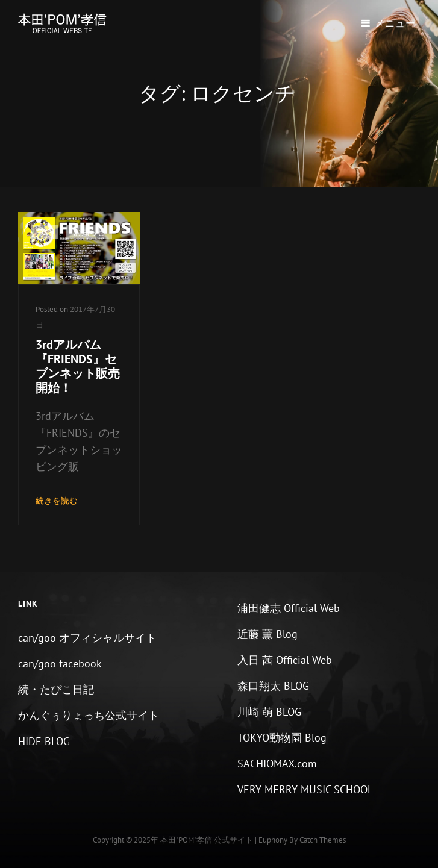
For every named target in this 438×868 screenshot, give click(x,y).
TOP (45, 232)
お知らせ (89, 232)
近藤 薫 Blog (267, 634)
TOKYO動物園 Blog (282, 738)
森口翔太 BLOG (273, 686)
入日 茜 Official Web (285, 660)
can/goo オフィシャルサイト (87, 638)
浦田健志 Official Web (289, 608)
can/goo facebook (60, 663)
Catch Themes (323, 840)
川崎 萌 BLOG (269, 712)
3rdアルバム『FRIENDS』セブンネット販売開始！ (78, 366)
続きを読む (57, 501)
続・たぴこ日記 (56, 689)
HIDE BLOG (44, 741)
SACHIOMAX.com (277, 763)
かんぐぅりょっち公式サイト (89, 715)
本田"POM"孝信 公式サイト (207, 840)
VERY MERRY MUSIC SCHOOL (305, 789)
